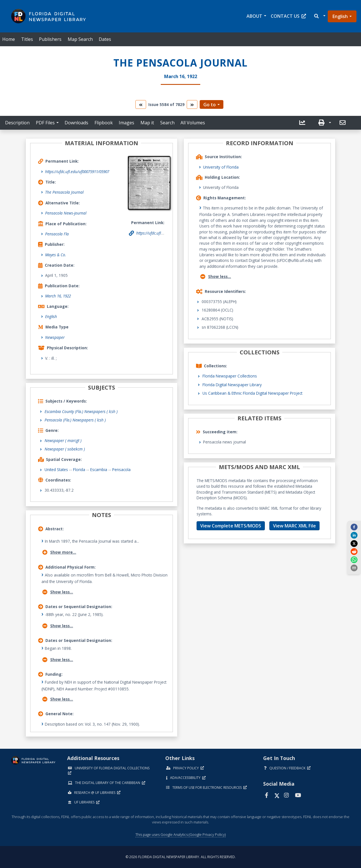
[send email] (354, 568)
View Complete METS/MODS (231, 526)
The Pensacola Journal (64, 192)
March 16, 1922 (58, 296)
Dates (105, 39)
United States (56, 470)
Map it (147, 123)
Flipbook (104, 123)
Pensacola (121, 470)
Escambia (99, 470)
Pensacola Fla (57, 234)
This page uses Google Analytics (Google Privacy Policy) (180, 834)
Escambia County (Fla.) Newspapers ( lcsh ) (81, 411)
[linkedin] (354, 535)
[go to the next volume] (192, 104)
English (340, 16)
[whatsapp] (354, 560)
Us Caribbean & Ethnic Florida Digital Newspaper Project (252, 393)
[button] (319, 16)
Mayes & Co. (56, 255)
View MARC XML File (294, 526)
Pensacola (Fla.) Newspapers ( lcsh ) (75, 420)
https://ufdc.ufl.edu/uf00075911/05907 (77, 172)
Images (126, 123)
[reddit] (354, 551)
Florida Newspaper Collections (230, 376)
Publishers (50, 39)
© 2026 (181, 857)
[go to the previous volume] (141, 104)
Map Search (80, 39)
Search (167, 123)
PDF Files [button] (45, 123)
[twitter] (354, 543)
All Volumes (193, 123)
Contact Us (288, 16)
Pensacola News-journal (66, 213)
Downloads (76, 123)
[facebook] (354, 527)
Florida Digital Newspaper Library (232, 385)
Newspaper (55, 337)
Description (17, 123)
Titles (27, 39)
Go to (210, 105)
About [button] (254, 16)
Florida (79, 470)
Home (9, 39)
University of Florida (221, 167)
